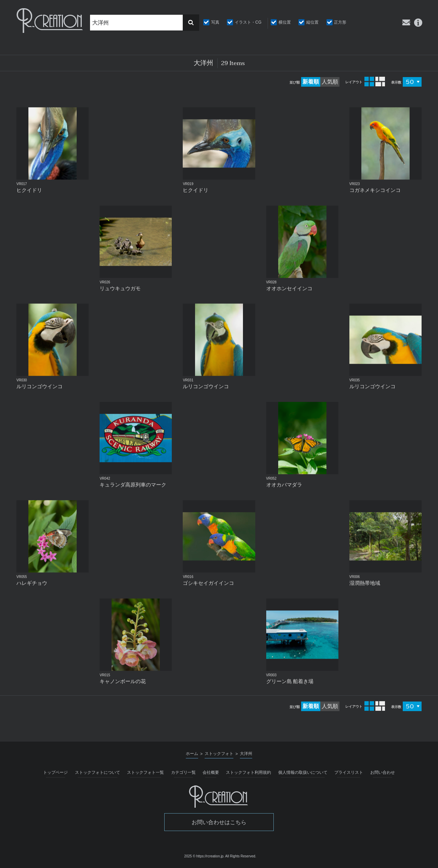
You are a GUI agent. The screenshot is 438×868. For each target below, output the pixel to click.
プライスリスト (349, 772)
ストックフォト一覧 (145, 772)
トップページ (55, 772)
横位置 (285, 22)
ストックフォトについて (98, 772)
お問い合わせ (383, 772)
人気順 (330, 82)
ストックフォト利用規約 (248, 772)
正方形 (340, 22)
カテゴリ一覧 (183, 772)
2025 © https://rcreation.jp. (204, 856)
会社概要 (211, 772)
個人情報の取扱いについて (303, 772)
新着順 (311, 82)
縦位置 (312, 22)
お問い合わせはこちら (219, 822)
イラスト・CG (248, 22)
